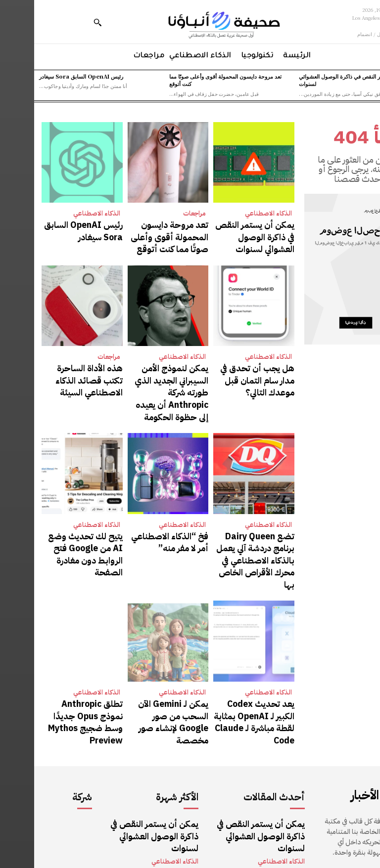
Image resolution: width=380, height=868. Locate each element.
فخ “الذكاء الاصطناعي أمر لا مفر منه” (135, 510)
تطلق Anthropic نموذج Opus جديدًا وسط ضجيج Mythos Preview (52, 661)
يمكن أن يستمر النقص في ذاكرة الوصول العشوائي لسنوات (321, 80)
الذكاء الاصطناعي (234, 213)
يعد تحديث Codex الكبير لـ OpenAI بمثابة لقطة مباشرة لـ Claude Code (220, 661)
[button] (63, 22)
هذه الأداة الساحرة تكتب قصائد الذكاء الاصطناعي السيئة (54, 369)
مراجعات (160, 213)
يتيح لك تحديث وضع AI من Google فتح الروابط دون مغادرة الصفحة (49, 515)
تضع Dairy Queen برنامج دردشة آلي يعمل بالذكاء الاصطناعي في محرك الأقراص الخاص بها (220, 520)
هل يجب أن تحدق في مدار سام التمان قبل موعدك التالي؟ (224, 369)
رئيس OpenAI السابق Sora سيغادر (47, 76)
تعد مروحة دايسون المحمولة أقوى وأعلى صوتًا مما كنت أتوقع (191, 80)
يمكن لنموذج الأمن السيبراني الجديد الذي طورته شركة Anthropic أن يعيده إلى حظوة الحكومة (135, 374)
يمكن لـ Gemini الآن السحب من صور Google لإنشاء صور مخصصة (135, 661)
